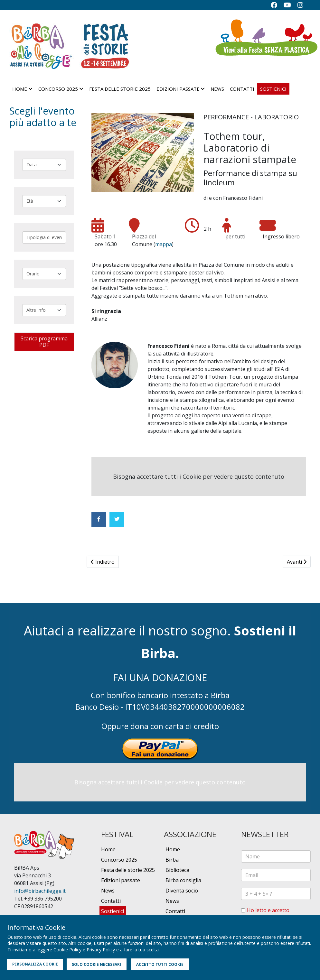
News (217, 89)
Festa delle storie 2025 (120, 89)
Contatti (242, 89)
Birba (172, 860)
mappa (164, 244)
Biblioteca (177, 870)
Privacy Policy (101, 950)
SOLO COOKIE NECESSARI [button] (96, 964)
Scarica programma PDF (44, 342)
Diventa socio (182, 891)
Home (20, 89)
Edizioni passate (178, 89)
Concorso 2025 (58, 89)
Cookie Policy (67, 950)
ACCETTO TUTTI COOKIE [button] (160, 964)
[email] (276, 875)
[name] (276, 856)
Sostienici (273, 89)
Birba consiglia (183, 880)
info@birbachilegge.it (40, 891)
